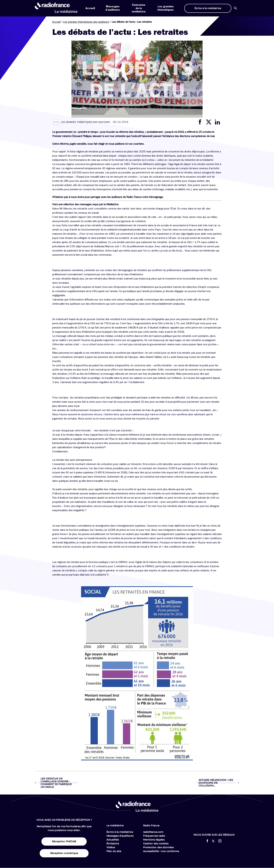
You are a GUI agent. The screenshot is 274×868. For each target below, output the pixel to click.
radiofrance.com (153, 832)
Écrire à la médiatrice (120, 832)
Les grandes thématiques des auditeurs (86, 22)
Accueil (90, 8)
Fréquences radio (154, 836)
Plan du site (114, 851)
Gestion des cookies (156, 843)
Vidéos (111, 847)
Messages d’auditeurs (120, 836)
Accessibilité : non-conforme (161, 851)
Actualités (113, 840)
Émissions (113, 843)
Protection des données (158, 847)
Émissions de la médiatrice (139, 8)
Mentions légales (154, 840)
